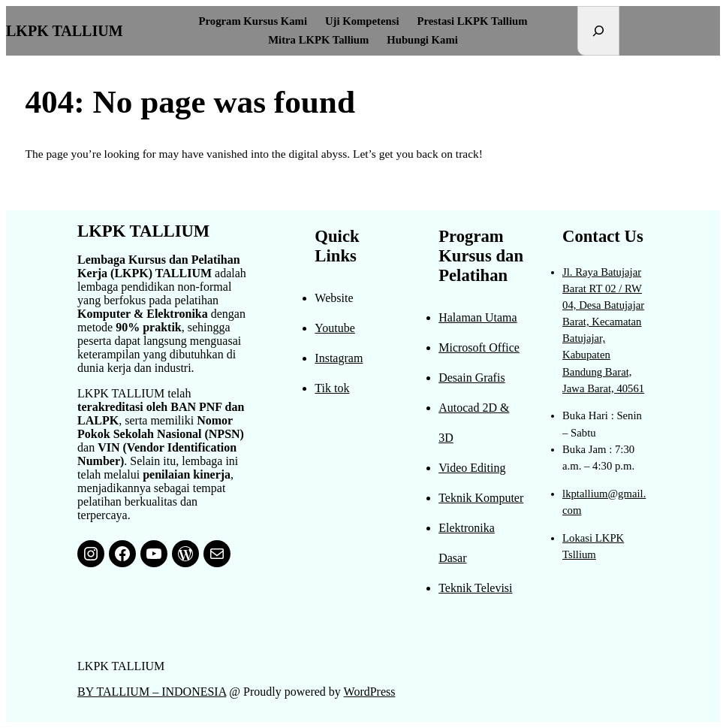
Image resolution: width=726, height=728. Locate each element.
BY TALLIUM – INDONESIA (152, 692)
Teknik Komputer (481, 498)
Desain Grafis (471, 378)
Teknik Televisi (475, 588)
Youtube (335, 328)
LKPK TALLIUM (65, 31)
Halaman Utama (477, 317)
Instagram (339, 358)
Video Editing (472, 468)
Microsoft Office (479, 347)
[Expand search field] (598, 31)
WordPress (370, 692)
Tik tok (332, 388)
